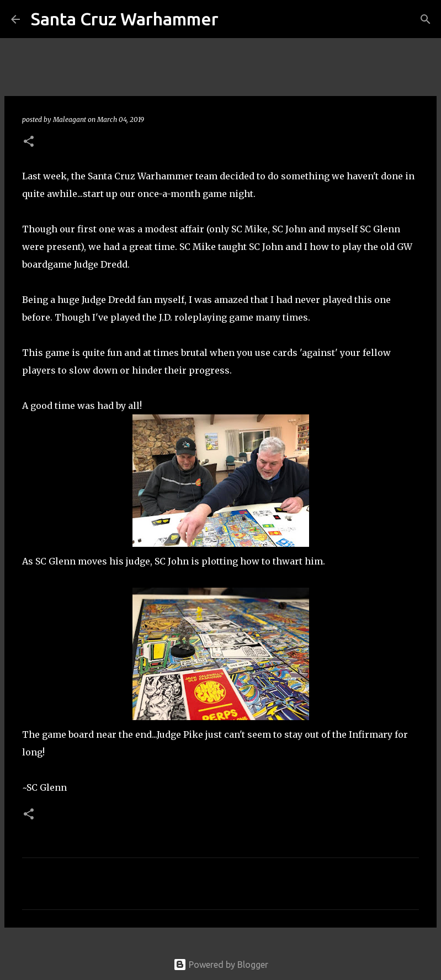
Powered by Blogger (221, 965)
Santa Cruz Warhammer (125, 19)
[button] (29, 142)
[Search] (234, 19)
